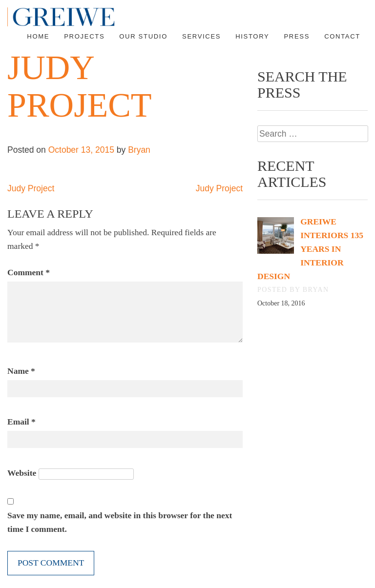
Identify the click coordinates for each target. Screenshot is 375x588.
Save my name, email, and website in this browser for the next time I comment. (120, 522)
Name (21, 371)
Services (201, 36)
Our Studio (143, 36)
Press (297, 36)
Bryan (139, 150)
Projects (84, 36)
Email (21, 422)
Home (38, 36)
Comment (29, 272)
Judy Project (31, 188)
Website (22, 473)
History (252, 36)
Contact (342, 36)
